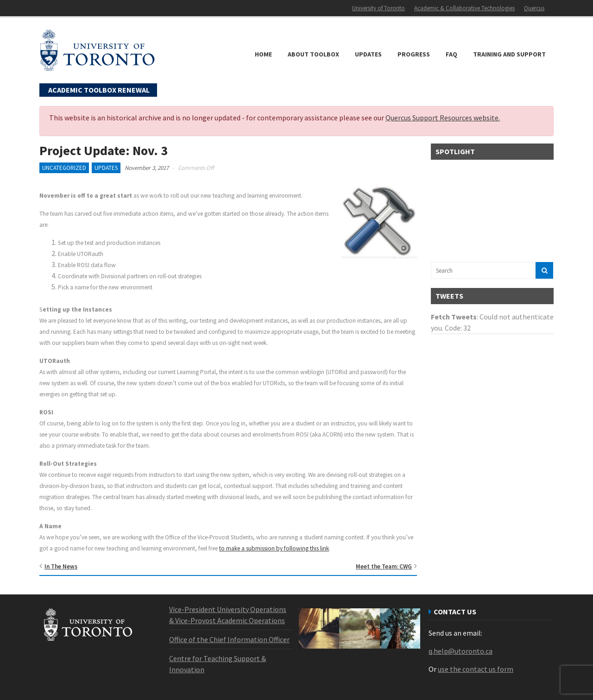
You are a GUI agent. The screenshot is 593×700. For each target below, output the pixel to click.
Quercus (534, 8)
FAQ (451, 54)
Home (263, 54)
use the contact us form (476, 669)
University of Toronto (379, 8)
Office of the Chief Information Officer (229, 639)
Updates (368, 54)
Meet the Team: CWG (384, 566)
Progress (414, 54)
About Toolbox (313, 54)
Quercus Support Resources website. (443, 118)
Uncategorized (64, 168)
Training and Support (509, 54)
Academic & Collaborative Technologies (464, 8)
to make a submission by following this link (274, 548)
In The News (61, 566)
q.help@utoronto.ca (461, 651)
